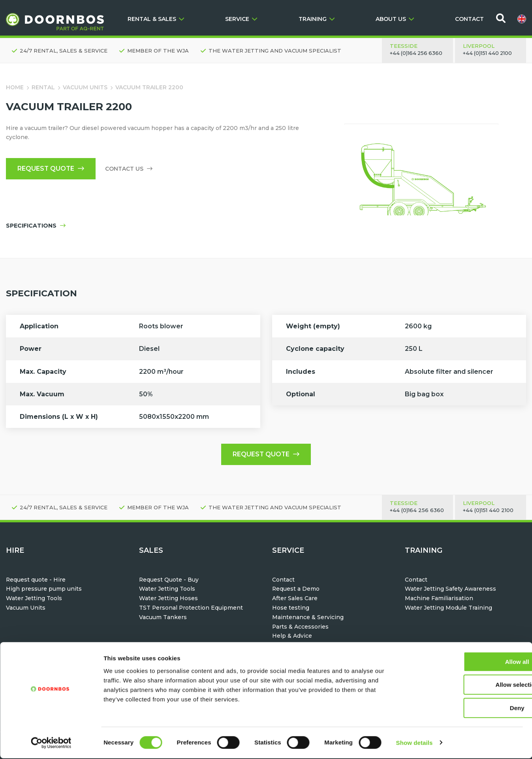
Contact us (130, 169)
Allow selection (466, 686)
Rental (43, 87)
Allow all (466, 662)
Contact (283, 580)
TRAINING (317, 19)
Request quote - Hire (36, 580)
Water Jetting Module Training (448, 608)
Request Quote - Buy (169, 580)
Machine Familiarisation (439, 599)
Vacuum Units (85, 87)
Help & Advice (292, 636)
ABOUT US (395, 19)
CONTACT (469, 19)
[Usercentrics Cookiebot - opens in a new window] (51, 744)
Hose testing (291, 608)
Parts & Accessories (301, 627)
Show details (415, 743)
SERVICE (241, 19)
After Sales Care (295, 599)
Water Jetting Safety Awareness (451, 589)
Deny (466, 709)
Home (15, 87)
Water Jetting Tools (34, 599)
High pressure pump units (44, 589)
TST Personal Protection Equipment (191, 608)
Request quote (52, 169)
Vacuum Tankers (163, 618)
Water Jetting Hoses (168, 599)
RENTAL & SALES (156, 19)
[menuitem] (522, 19)
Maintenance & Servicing (308, 618)
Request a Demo (296, 589)
